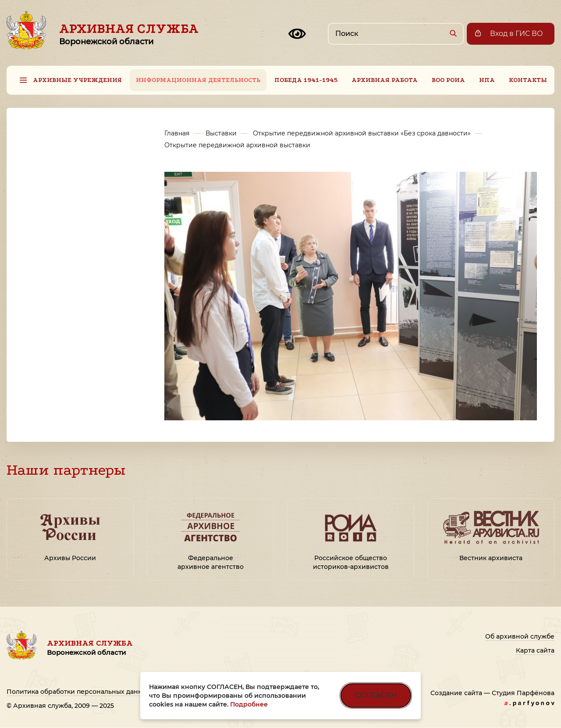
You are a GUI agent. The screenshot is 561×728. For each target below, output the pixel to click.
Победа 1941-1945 (306, 80)
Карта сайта (535, 650)
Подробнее (249, 704)
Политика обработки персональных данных (79, 692)
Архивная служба (129, 34)
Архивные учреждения (77, 80)
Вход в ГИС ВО (517, 34)
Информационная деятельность (198, 80)
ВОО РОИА (448, 80)
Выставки (221, 133)
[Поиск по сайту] (396, 34)
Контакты (528, 80)
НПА (487, 80)
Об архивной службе (520, 636)
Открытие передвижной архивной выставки (237, 145)
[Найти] (453, 33)
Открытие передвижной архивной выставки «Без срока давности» (362, 133)
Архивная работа (385, 80)
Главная (177, 133)
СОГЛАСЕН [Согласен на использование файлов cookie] (376, 695)
